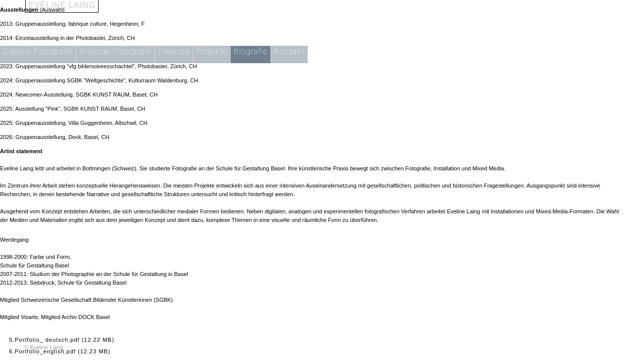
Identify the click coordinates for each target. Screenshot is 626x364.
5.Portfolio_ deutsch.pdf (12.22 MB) (62, 340)
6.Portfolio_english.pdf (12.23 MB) (60, 351)
